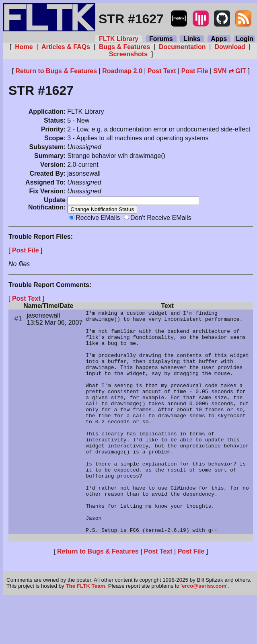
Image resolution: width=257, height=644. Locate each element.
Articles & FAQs (66, 47)
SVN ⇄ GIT (229, 71)
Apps (219, 39)
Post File (195, 71)
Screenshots (128, 54)
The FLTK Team (85, 632)
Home (24, 47)
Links (192, 39)
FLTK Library (119, 39)
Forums (161, 39)
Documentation (182, 47)
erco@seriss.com (204, 632)
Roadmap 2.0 (122, 71)
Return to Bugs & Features (56, 71)
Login (245, 39)
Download (230, 47)
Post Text (162, 71)
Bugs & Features (124, 47)
